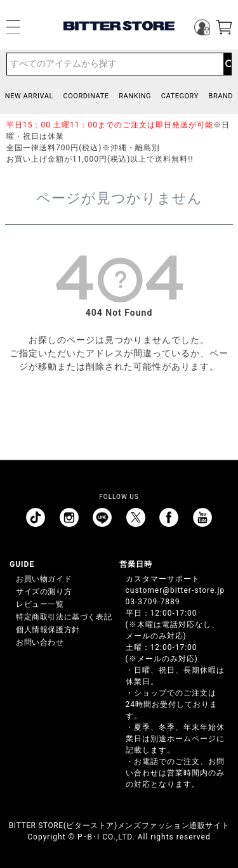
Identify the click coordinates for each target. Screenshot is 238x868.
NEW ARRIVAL (29, 96)
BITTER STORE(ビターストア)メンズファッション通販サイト (119, 826)
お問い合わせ (40, 642)
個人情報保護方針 (48, 630)
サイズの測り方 (44, 592)
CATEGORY (180, 96)
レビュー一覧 (40, 604)
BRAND (221, 96)
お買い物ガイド (44, 579)
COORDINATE (86, 96)
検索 (227, 64)
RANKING (135, 96)
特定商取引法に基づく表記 (64, 617)
